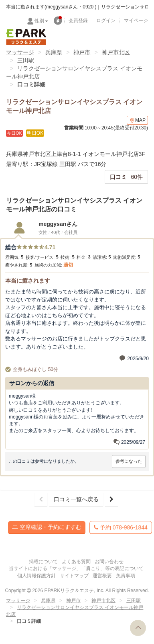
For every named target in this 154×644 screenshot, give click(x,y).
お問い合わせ (109, 562)
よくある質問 (76, 562)
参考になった (129, 461)
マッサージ (20, 52)
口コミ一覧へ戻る (76, 499)
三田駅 (26, 60)
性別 (41, 21)
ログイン (106, 21)
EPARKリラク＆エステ (26, 37)
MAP (137, 120)
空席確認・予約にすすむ (47, 527)
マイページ (136, 21)
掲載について (43, 562)
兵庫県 (54, 52)
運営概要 (102, 576)
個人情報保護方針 (36, 576)
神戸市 (82, 52)
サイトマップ (74, 576)
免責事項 (126, 576)
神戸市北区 (116, 52)
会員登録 (78, 21)
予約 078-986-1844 (121, 527)
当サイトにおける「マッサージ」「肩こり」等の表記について (76, 568)
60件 (126, 177)
